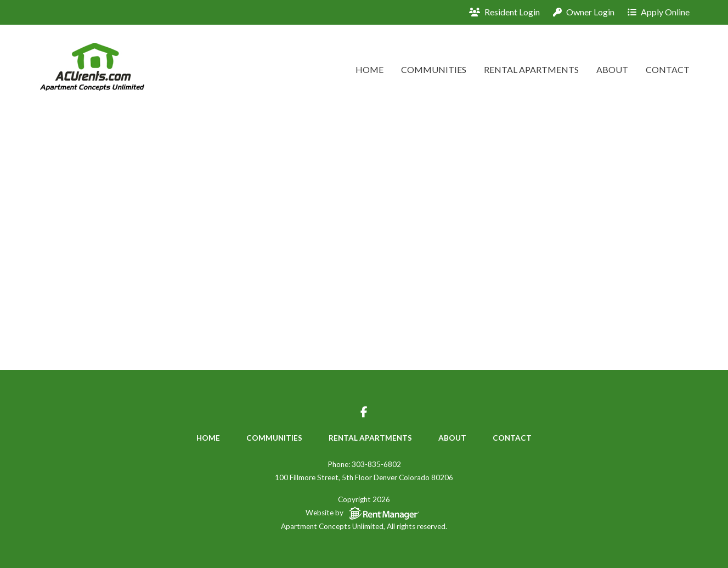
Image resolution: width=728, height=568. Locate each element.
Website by (364, 514)
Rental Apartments (531, 69)
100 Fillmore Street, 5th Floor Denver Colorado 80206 (364, 477)
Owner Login (584, 12)
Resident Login (504, 12)
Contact (668, 69)
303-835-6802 (376, 464)
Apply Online (659, 12)
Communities (434, 69)
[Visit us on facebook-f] (364, 413)
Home (369, 69)
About (612, 69)
